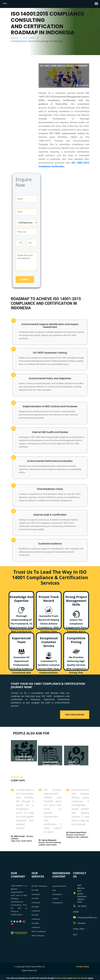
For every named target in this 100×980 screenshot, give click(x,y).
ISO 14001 (29, 38)
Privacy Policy (83, 967)
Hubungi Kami (57, 903)
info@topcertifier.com (87, 918)
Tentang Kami (57, 894)
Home (15, 38)
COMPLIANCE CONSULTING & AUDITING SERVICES (25, 761)
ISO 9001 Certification (39, 886)
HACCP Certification (39, 932)
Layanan (55, 898)
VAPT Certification (38, 936)
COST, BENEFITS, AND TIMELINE (77, 765)
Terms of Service (80, 978)
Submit (25, 279)
